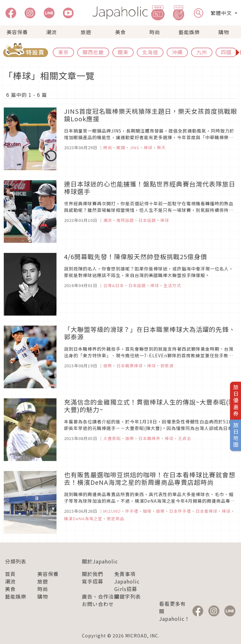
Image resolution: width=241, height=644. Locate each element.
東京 (63, 52)
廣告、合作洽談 (101, 596)
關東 (123, 52)
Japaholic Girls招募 (127, 585)
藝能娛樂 (189, 32)
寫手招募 (93, 581)
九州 (202, 52)
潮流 (51, 32)
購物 (224, 32)
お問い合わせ (98, 604)
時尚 (155, 32)
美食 (120, 32)
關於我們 (93, 574)
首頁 (10, 574)
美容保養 (17, 32)
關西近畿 (93, 52)
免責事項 (125, 574)
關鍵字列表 (128, 596)
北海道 (150, 52)
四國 (226, 52)
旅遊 (86, 32)
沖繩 (177, 52)
